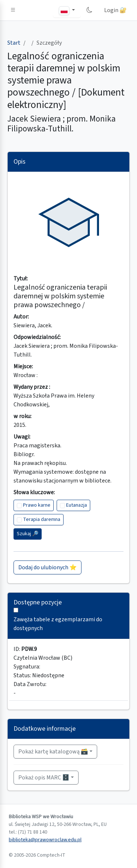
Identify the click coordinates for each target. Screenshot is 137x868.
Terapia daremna (42, 519)
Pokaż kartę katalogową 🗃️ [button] (53, 752)
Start (14, 43)
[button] (13, 10)
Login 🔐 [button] (115, 10)
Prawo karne (37, 505)
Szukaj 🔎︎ (28, 534)
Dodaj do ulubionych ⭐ (47, 567)
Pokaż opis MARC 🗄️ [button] (44, 778)
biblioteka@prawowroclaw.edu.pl (45, 840)
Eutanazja (77, 505)
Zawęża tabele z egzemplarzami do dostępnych (58, 624)
